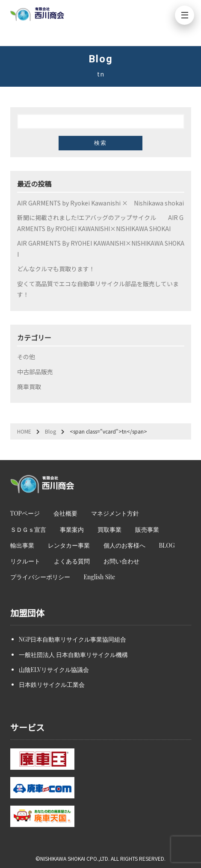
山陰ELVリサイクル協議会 (54, 670)
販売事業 (147, 529)
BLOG (167, 545)
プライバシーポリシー (40, 577)
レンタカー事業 (69, 545)
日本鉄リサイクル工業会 (52, 685)
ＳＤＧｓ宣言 (28, 529)
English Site (100, 577)
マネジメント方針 (115, 513)
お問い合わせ (121, 561)
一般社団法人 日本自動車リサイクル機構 (74, 655)
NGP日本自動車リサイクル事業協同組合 (73, 639)
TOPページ (25, 513)
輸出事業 (22, 545)
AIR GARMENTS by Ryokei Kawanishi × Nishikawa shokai (100, 203)
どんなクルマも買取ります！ (56, 269)
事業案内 (72, 529)
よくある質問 (72, 561)
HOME (24, 431)
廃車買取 (29, 387)
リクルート (25, 561)
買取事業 (109, 529)
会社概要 (65, 513)
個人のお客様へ (124, 545)
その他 (26, 357)
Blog (50, 431)
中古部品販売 (35, 372)
